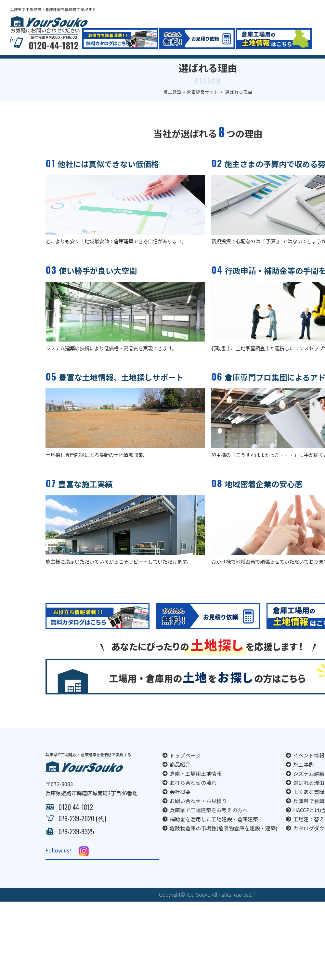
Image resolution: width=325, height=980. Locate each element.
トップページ (185, 767)
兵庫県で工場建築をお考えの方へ (209, 821)
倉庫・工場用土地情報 (196, 785)
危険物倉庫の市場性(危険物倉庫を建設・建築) (224, 839)
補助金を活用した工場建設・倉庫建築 (214, 830)
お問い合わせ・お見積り (198, 812)
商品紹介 (180, 776)
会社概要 (180, 803)
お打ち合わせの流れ (193, 794)
